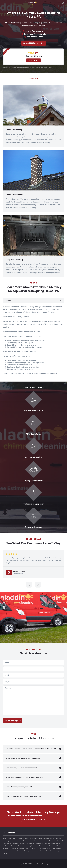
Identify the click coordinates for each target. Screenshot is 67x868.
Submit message (11, 721)
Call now (34, 60)
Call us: (32, 43)
